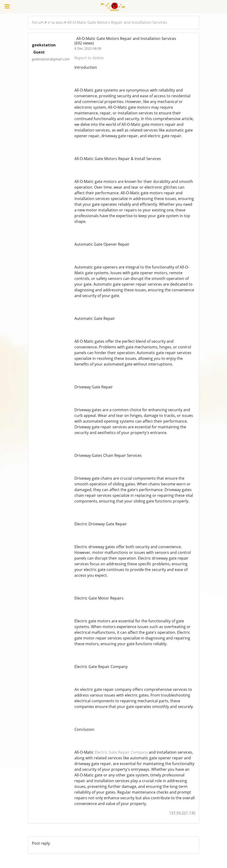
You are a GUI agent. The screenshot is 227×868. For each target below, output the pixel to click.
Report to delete (89, 58)
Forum (38, 22)
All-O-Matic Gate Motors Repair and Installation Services (117, 22)
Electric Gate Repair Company (121, 752)
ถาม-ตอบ (56, 22)
